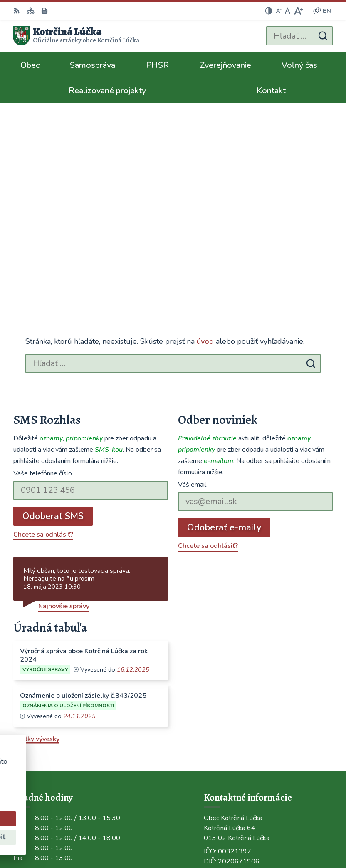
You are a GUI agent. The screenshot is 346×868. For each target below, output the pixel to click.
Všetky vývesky (36, 546)
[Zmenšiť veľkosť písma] (279, 11)
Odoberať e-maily (224, 335)
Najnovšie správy (64, 414)
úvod (205, 149)
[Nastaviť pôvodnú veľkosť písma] (288, 11)
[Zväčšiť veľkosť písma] (298, 11)
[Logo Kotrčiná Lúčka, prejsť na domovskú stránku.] (76, 36)
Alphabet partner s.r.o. (298, 823)
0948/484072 (226, 692)
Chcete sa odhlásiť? (43, 342)
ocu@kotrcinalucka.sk (237, 702)
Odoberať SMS (53, 323)
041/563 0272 (226, 682)
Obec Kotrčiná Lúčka (302, 834)
